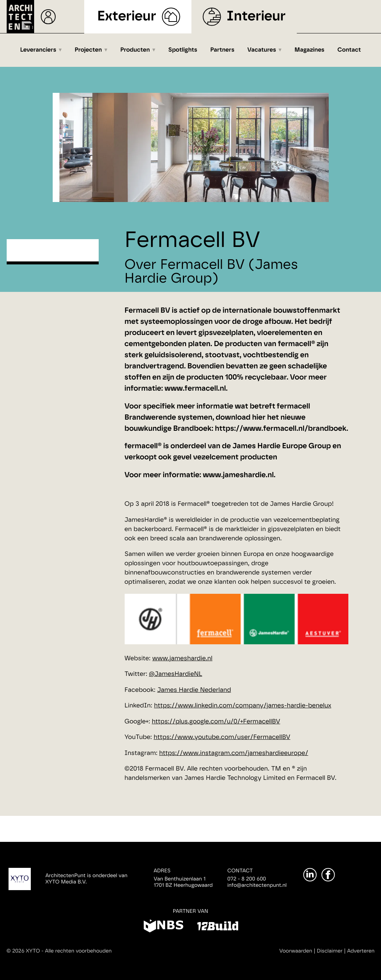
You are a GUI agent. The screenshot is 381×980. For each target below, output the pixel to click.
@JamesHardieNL (176, 674)
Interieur (256, 17)
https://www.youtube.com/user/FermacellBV (222, 737)
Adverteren (361, 951)
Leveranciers (38, 50)
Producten (135, 50)
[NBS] (163, 927)
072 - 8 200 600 (247, 879)
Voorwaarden (296, 951)
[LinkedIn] (310, 875)
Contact (349, 50)
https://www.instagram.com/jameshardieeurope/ (234, 753)
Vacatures (262, 50)
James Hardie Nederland (194, 690)
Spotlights (183, 50)
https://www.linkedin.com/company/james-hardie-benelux (243, 706)
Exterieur (127, 17)
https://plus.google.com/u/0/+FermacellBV (216, 722)
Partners (222, 50)
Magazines (310, 50)
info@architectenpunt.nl (257, 885)
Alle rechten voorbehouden (78, 951)
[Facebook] (328, 875)
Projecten (88, 50)
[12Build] (218, 927)
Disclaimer (330, 951)
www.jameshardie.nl (182, 659)
